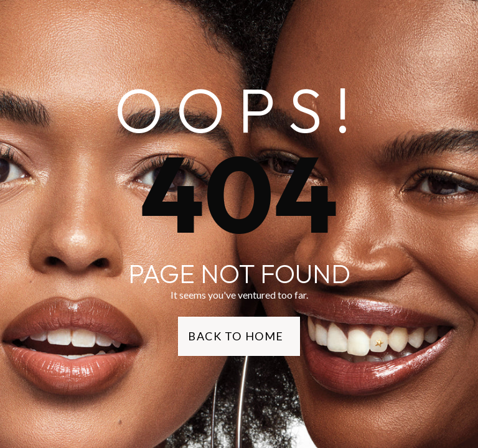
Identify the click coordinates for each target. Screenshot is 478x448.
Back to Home (236, 336)
